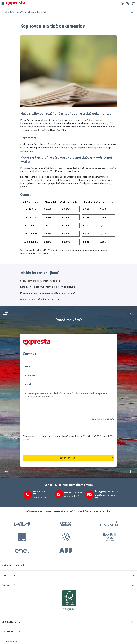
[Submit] (132, 12)
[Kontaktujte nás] (128, 3)
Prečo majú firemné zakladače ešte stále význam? (48, 293)
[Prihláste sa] (122, 3)
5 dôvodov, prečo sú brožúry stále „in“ (41, 281)
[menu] (3, 3)
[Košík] (133, 3)
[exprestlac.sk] (16, 3)
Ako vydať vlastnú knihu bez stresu (40, 299)
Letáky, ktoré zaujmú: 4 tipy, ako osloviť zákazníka (48, 287)
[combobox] (68, 12)
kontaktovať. (42, 253)
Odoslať (67, 458)
